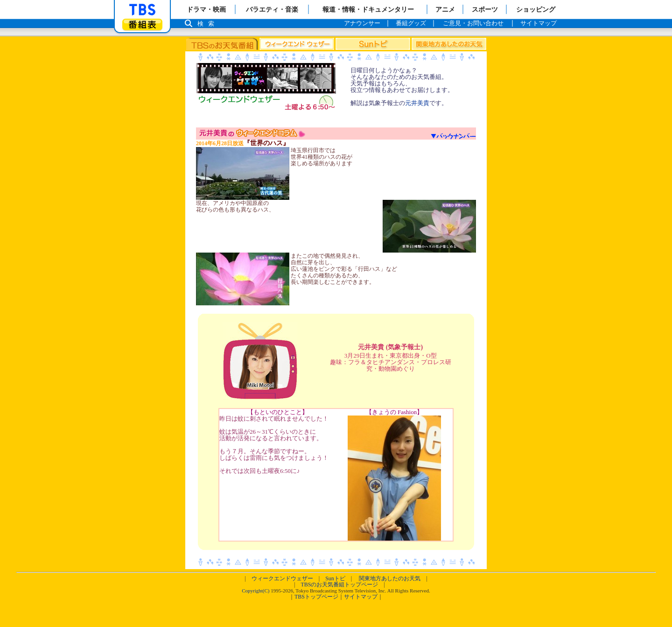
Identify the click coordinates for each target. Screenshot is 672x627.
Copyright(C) (255, 591)
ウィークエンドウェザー (282, 578)
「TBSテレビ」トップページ (142, 10)
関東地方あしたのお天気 (390, 578)
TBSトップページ (316, 597)
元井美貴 (417, 103)
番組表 (142, 25)
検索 (208, 24)
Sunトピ (335, 578)
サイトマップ (361, 597)
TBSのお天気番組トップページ (339, 585)
